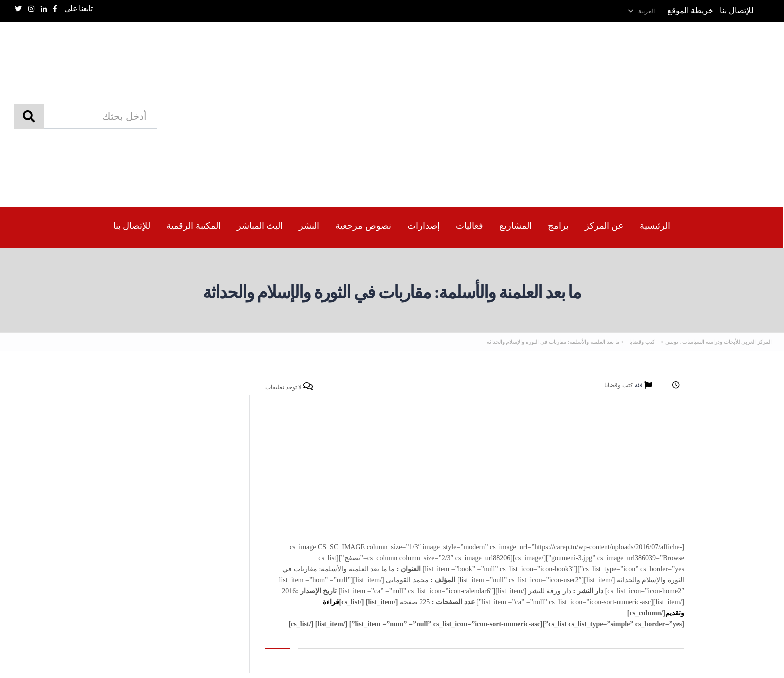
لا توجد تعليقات (289, 387)
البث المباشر (260, 226)
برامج (558, 226)
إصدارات (424, 226)
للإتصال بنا (737, 10)
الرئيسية (655, 226)
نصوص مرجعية (363, 226)
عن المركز (605, 226)
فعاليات (470, 226)
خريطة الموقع (690, 10)
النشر (309, 226)
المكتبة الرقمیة (194, 226)
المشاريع (516, 226)
